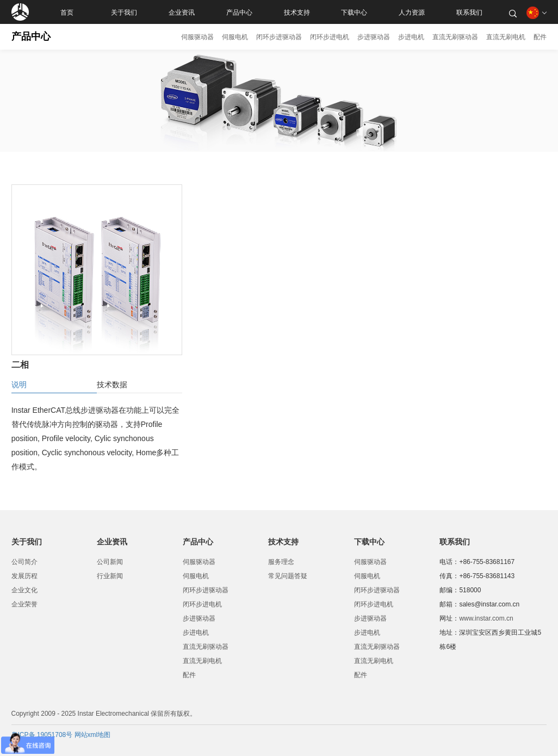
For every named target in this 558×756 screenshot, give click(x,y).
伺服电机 (235, 37)
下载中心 (354, 12)
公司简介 (24, 562)
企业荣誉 (24, 604)
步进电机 (411, 37)
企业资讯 (182, 12)
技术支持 (297, 12)
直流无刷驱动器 (455, 37)
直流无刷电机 (506, 37)
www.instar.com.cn (486, 618)
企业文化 (24, 590)
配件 (540, 37)
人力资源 (412, 12)
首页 (67, 12)
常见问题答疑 (288, 576)
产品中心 (239, 12)
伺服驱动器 (197, 37)
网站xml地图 (93, 735)
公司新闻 (110, 562)
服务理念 (281, 562)
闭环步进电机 (330, 37)
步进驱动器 (374, 37)
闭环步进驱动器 (279, 37)
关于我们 (124, 12)
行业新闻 (110, 576)
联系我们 (469, 12)
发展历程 (24, 576)
